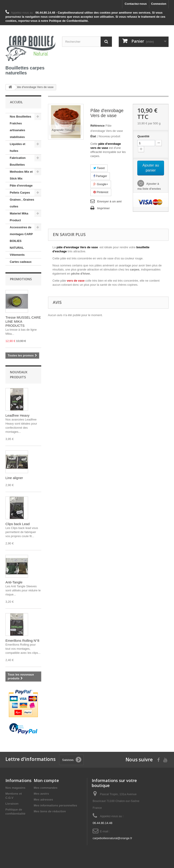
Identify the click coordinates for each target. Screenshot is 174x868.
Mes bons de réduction (50, 811)
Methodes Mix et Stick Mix (21, 175)
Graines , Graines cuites (22, 203)
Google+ (101, 184)
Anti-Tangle (14, 582)
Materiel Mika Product (19, 217)
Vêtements (17, 255)
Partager (100, 176)
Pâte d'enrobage (21, 186)
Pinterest (101, 192)
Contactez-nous (136, 4)
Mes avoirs (41, 794)
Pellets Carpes (20, 193)
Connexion (159, 4)
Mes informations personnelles (55, 805)
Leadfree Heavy (17, 415)
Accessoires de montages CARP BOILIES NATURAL (21, 237)
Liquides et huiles (18, 147)
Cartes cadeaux (21, 262)
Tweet (99, 168)
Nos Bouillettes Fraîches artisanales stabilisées (21, 127)
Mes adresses (43, 800)
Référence (98, 126)
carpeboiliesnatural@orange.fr (112, 838)
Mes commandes (46, 788)
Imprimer (104, 208)
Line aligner (14, 478)
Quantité (143, 136)
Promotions (21, 279)
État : (94, 136)
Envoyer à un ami (109, 201)
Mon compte (46, 780)
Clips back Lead (18, 524)
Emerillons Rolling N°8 (22, 641)
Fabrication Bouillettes (18, 161)
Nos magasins (15, 788)
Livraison (12, 804)
